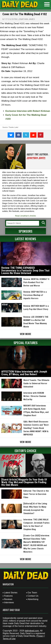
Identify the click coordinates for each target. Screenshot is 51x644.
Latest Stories (11, 593)
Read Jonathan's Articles (26, 216)
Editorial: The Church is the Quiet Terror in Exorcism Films (36, 494)
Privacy (40, 636)
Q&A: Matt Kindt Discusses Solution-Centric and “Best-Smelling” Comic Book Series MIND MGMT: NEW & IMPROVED (36, 428)
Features (8, 596)
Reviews (8, 599)
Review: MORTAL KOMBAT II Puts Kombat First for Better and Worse (36, 282)
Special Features (26, 343)
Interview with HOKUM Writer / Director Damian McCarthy (35, 396)
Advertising (33, 599)
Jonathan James (26, 19)
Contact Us (33, 596)
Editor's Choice (26, 451)
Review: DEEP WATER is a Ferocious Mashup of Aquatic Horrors (35, 295)
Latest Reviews (26, 239)
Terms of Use (9, 639)
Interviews (9, 602)
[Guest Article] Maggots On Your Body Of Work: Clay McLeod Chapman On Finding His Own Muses (24, 482)
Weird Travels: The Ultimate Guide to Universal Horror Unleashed (36, 383)
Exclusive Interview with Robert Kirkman (28, 111)
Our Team (32, 593)
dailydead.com (32, 631)
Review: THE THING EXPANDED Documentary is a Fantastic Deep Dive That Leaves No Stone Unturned (25, 270)
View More (26, 334)
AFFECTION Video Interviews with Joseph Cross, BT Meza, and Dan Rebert (24, 373)
